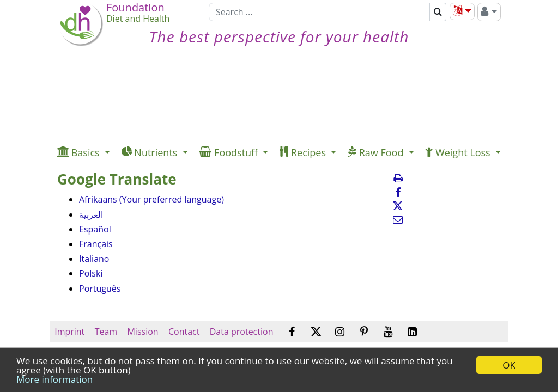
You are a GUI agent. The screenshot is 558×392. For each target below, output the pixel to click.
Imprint (69, 332)
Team (106, 332)
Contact (184, 332)
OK (509, 365)
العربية (91, 215)
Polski (91, 273)
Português (100, 289)
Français (96, 244)
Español (95, 229)
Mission (142, 332)
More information (54, 379)
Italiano (94, 259)
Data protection (242, 332)
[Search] (319, 12)
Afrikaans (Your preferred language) (151, 199)
